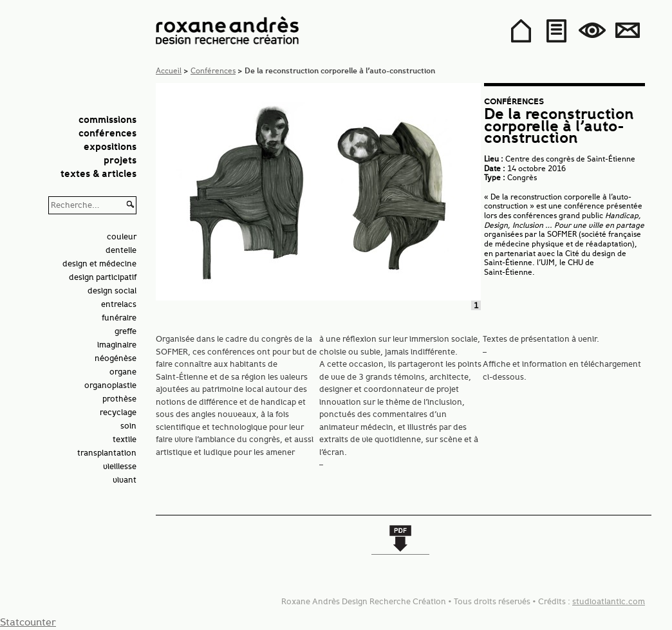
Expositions (110, 147)
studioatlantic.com (609, 601)
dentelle (121, 250)
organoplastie (110, 385)
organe (123, 372)
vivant (125, 480)
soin (128, 426)
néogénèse (116, 358)
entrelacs (119, 304)
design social (112, 291)
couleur (122, 236)
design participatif (103, 277)
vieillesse (120, 466)
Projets (120, 161)
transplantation (107, 453)
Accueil (169, 70)
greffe (126, 331)
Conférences (107, 134)
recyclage (118, 412)
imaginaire (117, 345)
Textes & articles (98, 174)
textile (125, 439)
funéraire (119, 318)
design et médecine (99, 264)
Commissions (107, 120)
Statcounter (28, 622)
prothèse (119, 399)
